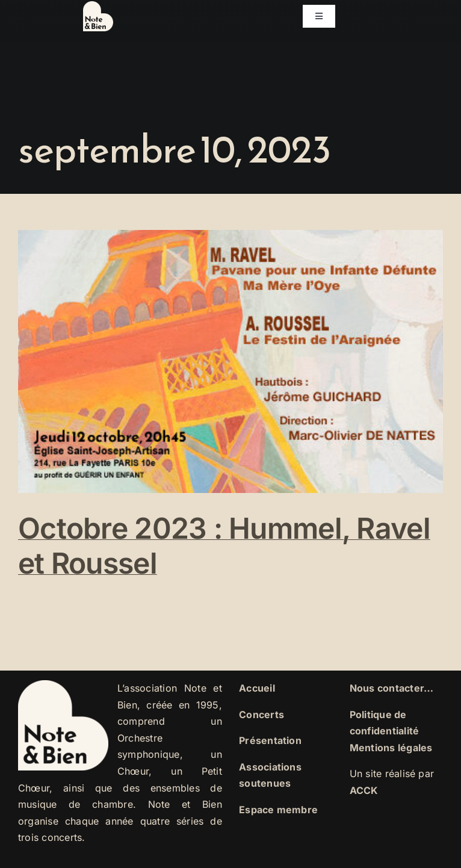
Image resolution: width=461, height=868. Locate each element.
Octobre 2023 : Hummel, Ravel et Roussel (224, 546)
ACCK (364, 790)
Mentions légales (391, 748)
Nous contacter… (392, 688)
